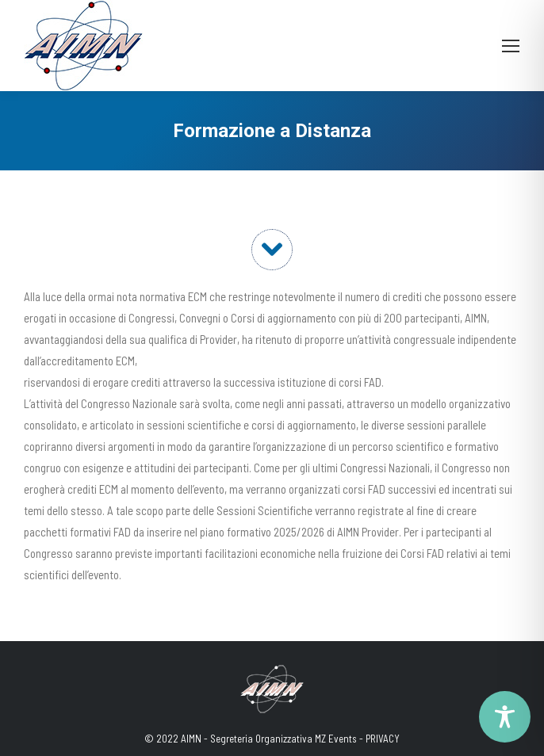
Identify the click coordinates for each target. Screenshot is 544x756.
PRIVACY (383, 739)
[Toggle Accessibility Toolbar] (505, 717)
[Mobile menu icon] (511, 46)
